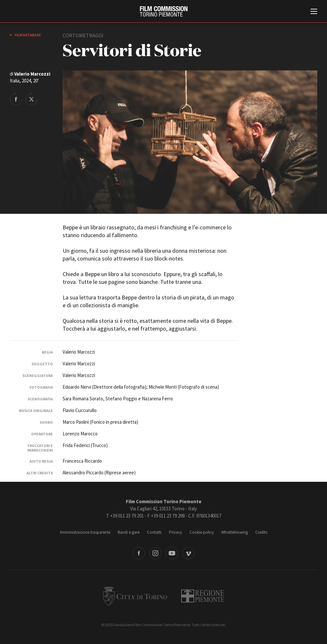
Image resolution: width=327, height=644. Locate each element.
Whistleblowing (235, 532)
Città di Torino (135, 596)
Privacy (176, 532)
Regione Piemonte (203, 596)
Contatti (154, 532)
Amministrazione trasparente (85, 532)
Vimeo (188, 553)
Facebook (139, 553)
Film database (27, 35)
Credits (261, 532)
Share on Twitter (31, 99)
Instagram (155, 553)
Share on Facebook (16, 99)
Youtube (172, 553)
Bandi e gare (129, 532)
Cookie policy (202, 532)
